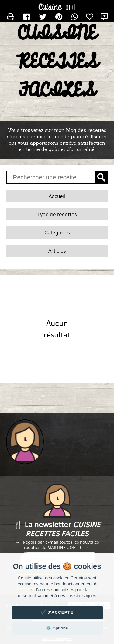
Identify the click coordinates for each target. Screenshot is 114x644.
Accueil (57, 196)
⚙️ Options (57, 628)
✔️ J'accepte (57, 612)
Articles (57, 251)
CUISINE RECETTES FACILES (57, 62)
